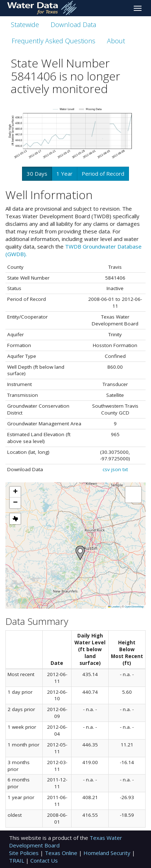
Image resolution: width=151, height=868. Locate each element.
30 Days (37, 174)
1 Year (64, 174)
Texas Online (62, 853)
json (116, 469)
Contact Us (44, 860)
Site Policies (25, 853)
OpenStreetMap (134, 607)
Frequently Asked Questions (53, 41)
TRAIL (17, 860)
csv (106, 469)
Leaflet (114, 607)
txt (125, 469)
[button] (80, 553)
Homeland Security (108, 853)
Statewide (25, 25)
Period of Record (103, 174)
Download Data (73, 25)
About (116, 41)
